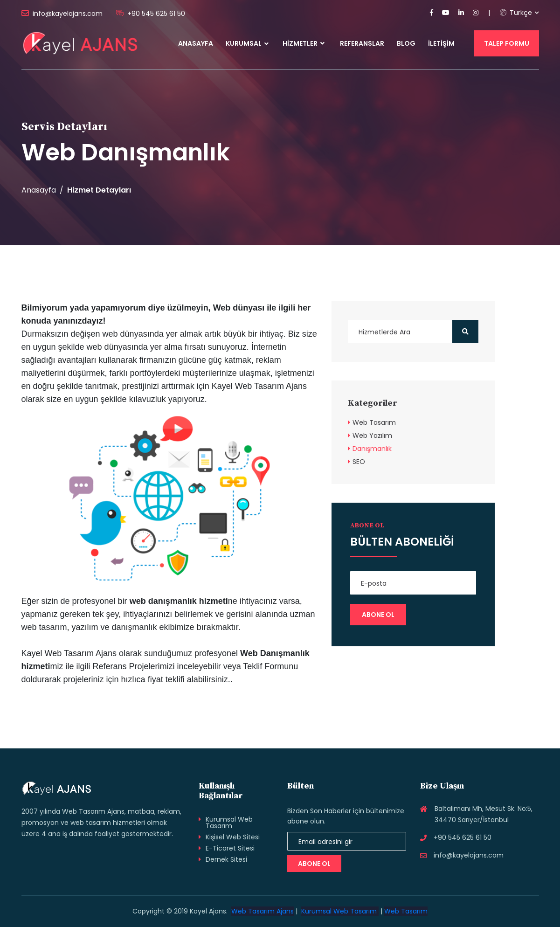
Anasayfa (196, 43)
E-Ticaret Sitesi (230, 848)
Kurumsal (244, 43)
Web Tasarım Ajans (263, 911)
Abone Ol (314, 864)
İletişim (441, 43)
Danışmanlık (372, 449)
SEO (359, 462)
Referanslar (362, 43)
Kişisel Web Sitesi (233, 837)
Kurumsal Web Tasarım (229, 823)
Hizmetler (304, 43)
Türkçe (516, 13)
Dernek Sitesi (226, 859)
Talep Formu (507, 43)
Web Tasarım (374, 422)
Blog (406, 43)
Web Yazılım (372, 436)
